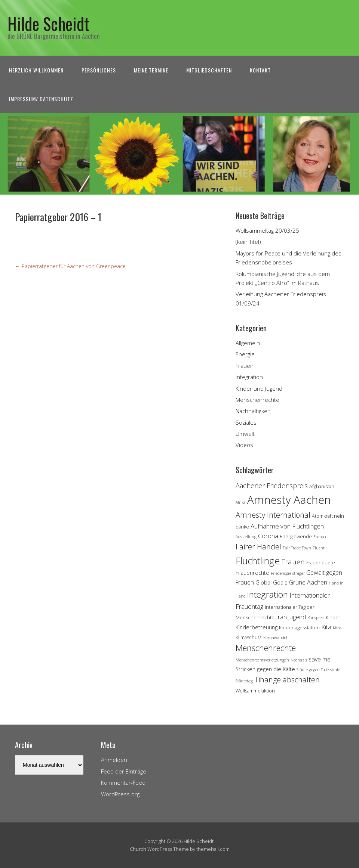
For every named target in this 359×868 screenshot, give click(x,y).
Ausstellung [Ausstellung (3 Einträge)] (246, 537)
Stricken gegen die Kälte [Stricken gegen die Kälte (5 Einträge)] (265, 669)
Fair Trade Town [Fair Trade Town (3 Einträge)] (297, 548)
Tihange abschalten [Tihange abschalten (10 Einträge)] (287, 680)
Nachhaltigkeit (253, 411)
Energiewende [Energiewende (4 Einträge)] (296, 536)
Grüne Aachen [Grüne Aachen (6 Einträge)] (308, 582)
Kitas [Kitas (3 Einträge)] (337, 628)
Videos (244, 445)
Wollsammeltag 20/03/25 (267, 230)
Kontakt (260, 70)
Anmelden (114, 760)
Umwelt (245, 434)
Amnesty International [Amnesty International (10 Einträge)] (273, 515)
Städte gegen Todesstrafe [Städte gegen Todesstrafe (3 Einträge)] (318, 670)
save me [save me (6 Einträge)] (320, 659)
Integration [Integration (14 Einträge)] (268, 594)
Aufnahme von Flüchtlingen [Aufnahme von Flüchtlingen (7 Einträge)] (287, 526)
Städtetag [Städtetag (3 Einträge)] (244, 681)
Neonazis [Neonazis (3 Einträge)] (299, 660)
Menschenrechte (257, 400)
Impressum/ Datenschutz (41, 99)
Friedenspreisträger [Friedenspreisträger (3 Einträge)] (288, 573)
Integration (249, 377)
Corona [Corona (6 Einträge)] (268, 536)
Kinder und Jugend (259, 388)
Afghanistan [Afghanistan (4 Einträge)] (322, 486)
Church (138, 849)
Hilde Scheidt (48, 23)
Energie (245, 354)
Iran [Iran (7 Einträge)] (281, 617)
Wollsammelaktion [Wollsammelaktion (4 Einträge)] (255, 691)
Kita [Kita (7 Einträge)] (326, 627)
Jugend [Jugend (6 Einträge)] (297, 617)
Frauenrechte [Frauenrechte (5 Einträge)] (252, 573)
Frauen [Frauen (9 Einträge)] (293, 562)
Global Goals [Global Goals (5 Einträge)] (271, 582)
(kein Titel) (248, 242)
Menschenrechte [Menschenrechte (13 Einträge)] (266, 648)
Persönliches (99, 70)
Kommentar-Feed (123, 782)
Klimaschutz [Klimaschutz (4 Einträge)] (249, 637)
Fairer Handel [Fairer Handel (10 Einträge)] (258, 547)
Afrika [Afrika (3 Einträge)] (241, 502)
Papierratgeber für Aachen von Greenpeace (70, 266)
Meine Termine (151, 70)
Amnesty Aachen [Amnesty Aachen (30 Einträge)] (289, 500)
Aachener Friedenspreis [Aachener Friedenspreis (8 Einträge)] (272, 486)
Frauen (245, 366)
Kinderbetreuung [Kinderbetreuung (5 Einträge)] (257, 627)
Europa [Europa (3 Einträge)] (320, 537)
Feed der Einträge (124, 771)
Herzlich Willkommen (36, 70)
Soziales (246, 422)
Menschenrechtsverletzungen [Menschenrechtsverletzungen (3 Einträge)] (262, 660)
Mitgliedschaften (209, 70)
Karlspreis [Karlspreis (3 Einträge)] (316, 618)
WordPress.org (120, 794)
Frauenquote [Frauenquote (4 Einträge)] (321, 562)
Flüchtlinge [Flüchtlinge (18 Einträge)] (258, 561)
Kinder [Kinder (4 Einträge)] (333, 617)
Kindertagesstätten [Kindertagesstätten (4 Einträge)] (299, 627)
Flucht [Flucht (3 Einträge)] (319, 548)
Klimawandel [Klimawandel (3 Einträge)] (275, 638)
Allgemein (248, 343)
